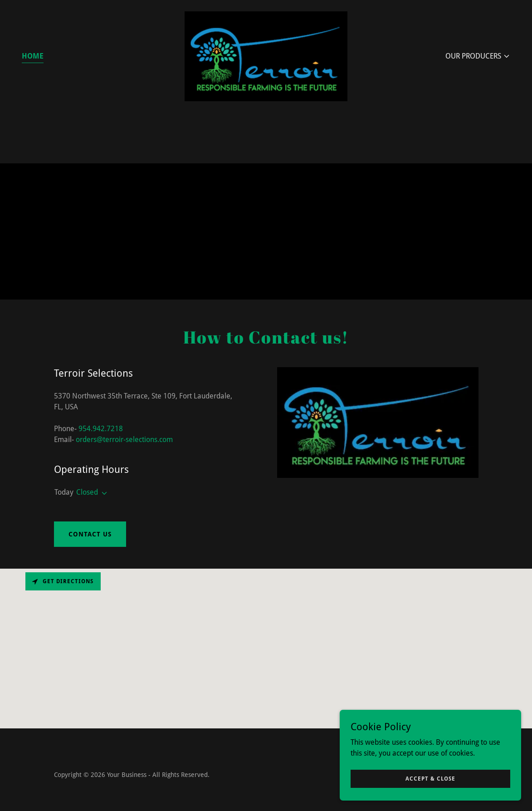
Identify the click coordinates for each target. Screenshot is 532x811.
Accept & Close (430, 778)
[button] (478, 56)
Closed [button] (87, 492)
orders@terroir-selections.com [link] (124, 440)
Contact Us (90, 534)
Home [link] (33, 56)
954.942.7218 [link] (101, 429)
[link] (266, 56)
